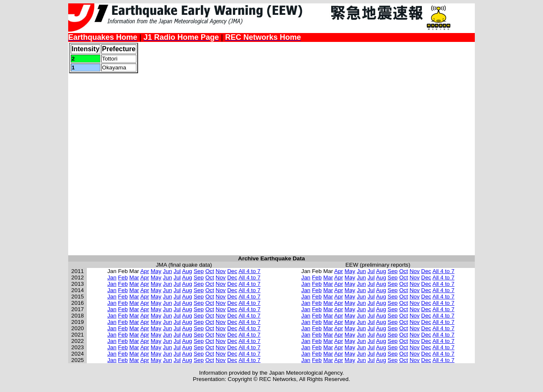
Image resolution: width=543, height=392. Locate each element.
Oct (210, 271)
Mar (134, 277)
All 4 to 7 (249, 271)
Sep (199, 271)
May (156, 271)
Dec (232, 271)
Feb (123, 277)
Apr (145, 271)
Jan (112, 277)
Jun (168, 271)
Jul (177, 271)
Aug (187, 271)
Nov (221, 271)
